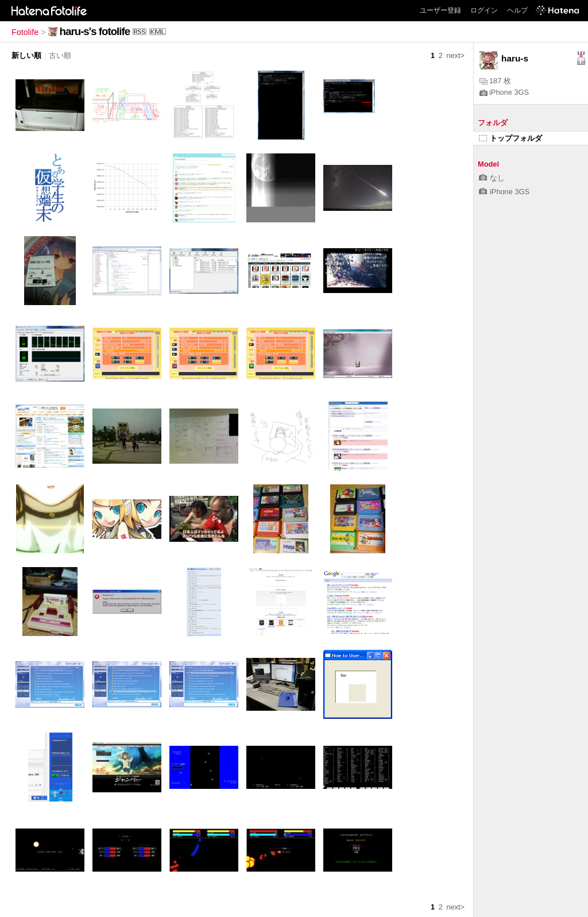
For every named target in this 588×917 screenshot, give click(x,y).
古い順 (60, 55)
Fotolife (25, 32)
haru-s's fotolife (95, 31)
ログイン (484, 10)
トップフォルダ (510, 138)
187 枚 (495, 81)
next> (455, 55)
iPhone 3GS (504, 92)
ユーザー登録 (440, 10)
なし (492, 178)
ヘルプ (517, 10)
